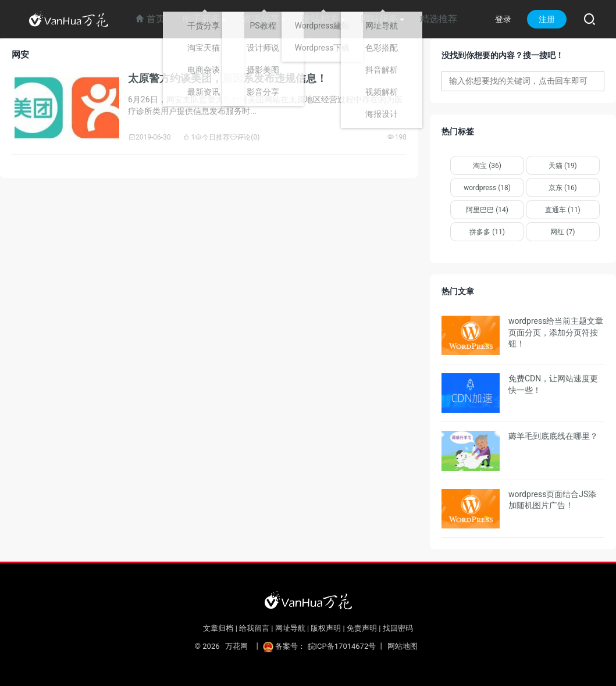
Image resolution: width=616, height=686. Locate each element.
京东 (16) (563, 188)
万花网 (236, 646)
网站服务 (379, 19)
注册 (547, 19)
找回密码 (398, 628)
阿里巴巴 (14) (487, 210)
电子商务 (201, 19)
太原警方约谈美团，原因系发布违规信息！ (227, 78)
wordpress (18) (487, 188)
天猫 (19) (563, 166)
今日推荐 (212, 137)
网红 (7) (562, 232)
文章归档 (218, 628)
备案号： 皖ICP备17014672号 (320, 646)
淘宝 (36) (487, 166)
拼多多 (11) (487, 232)
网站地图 (403, 646)
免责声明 (362, 628)
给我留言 (254, 628)
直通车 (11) (563, 210)
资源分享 (261, 19)
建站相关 (320, 19)
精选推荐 (439, 19)
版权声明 (326, 628)
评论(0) (245, 137)
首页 (150, 19)
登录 (503, 19)
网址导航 (290, 628)
